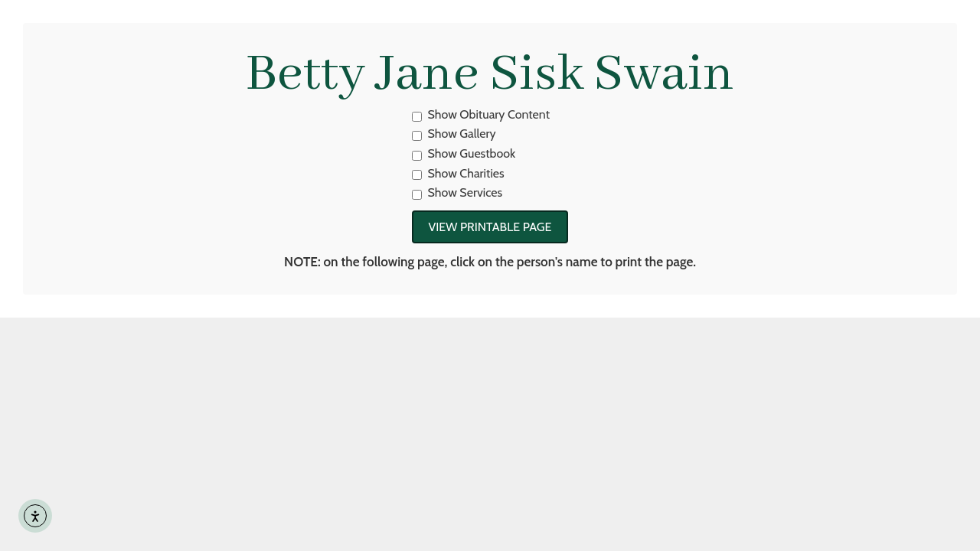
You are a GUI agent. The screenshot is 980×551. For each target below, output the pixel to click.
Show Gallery (454, 134)
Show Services (457, 192)
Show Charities (458, 173)
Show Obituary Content (481, 114)
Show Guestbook (464, 153)
